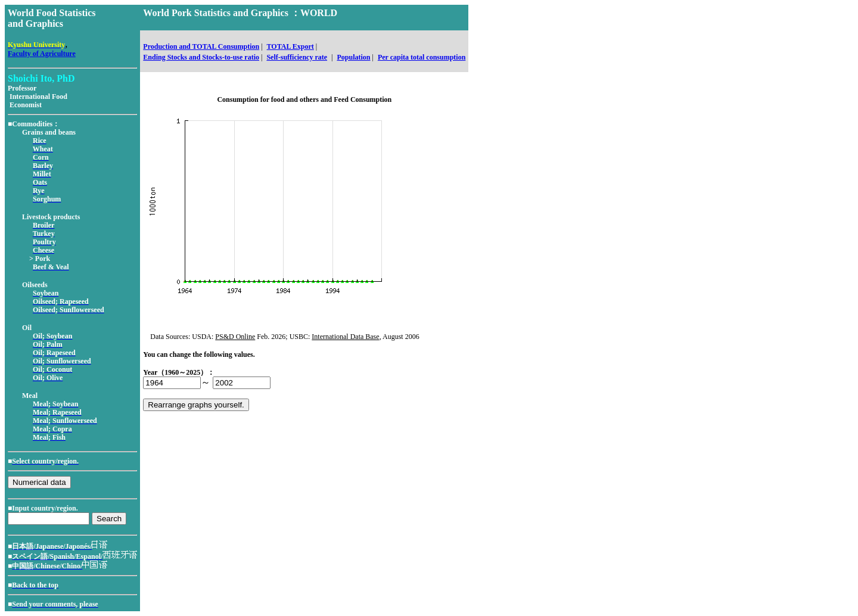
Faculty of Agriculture (42, 54)
